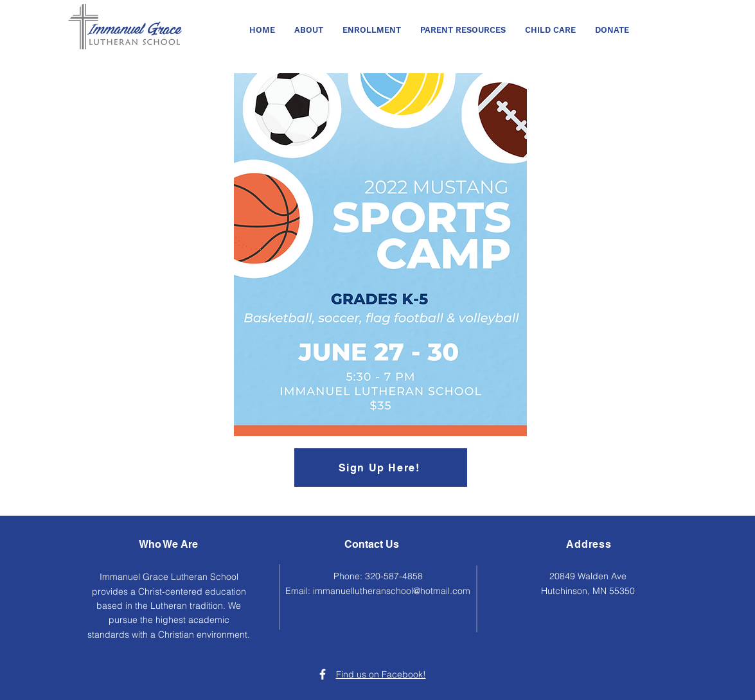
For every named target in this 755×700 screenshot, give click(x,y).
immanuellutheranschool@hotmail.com (392, 591)
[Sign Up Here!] (381, 468)
